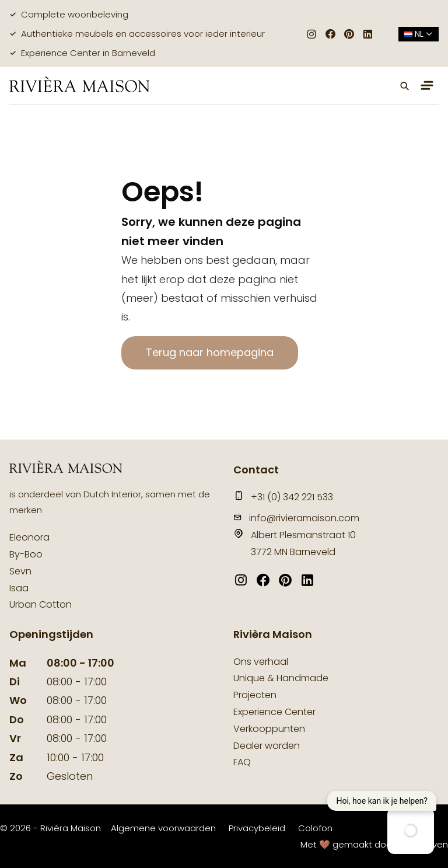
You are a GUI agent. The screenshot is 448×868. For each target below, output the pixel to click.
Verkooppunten (269, 729)
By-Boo (26, 554)
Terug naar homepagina (210, 352)
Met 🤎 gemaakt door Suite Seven (374, 844)
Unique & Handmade (281, 678)
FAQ (242, 762)
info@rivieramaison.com (296, 518)
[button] (405, 86)
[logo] (79, 86)
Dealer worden (267, 746)
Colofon (315, 828)
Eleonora (29, 537)
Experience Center (274, 712)
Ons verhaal (261, 662)
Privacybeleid (257, 828)
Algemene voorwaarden (163, 828)
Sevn (20, 571)
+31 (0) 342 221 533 (283, 497)
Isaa (19, 588)
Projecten (255, 695)
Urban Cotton (41, 604)
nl (419, 34)
